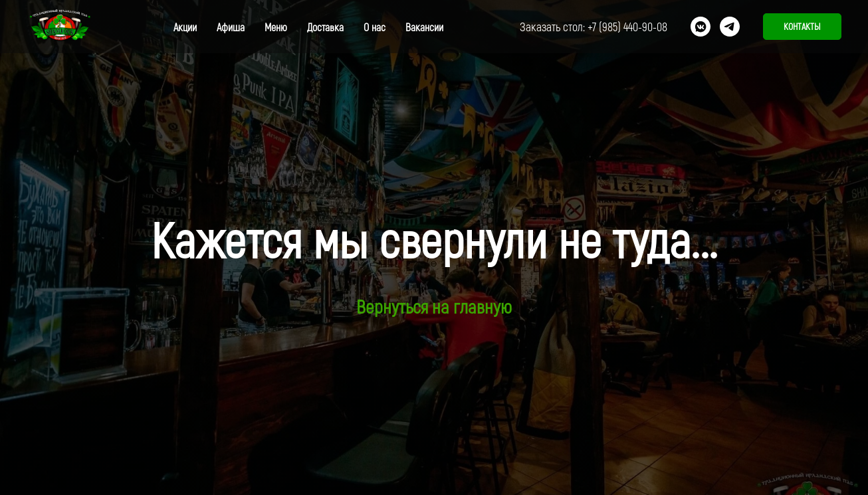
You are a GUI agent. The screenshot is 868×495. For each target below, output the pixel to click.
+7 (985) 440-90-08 (627, 27)
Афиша (231, 27)
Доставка (325, 27)
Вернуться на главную (434, 306)
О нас (375, 27)
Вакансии (424, 27)
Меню (276, 27)
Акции (185, 27)
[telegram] (730, 27)
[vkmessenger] (701, 27)
